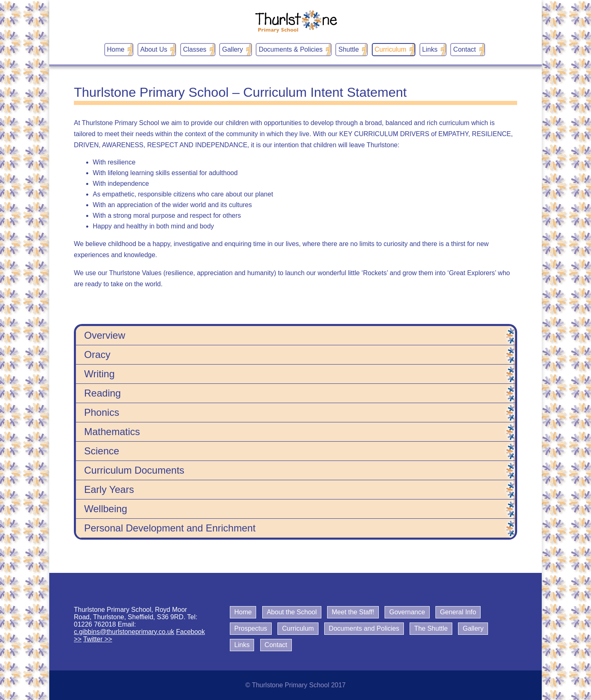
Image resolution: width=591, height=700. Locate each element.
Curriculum (391, 49)
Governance (407, 612)
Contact (464, 49)
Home (116, 49)
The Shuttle (431, 628)
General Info (458, 612)
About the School (292, 612)
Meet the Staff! (353, 612)
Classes (195, 49)
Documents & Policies (291, 49)
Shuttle (348, 49)
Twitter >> (98, 639)
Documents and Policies (364, 628)
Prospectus (251, 628)
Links (430, 49)
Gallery (233, 49)
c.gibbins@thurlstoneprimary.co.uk (124, 632)
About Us (154, 49)
